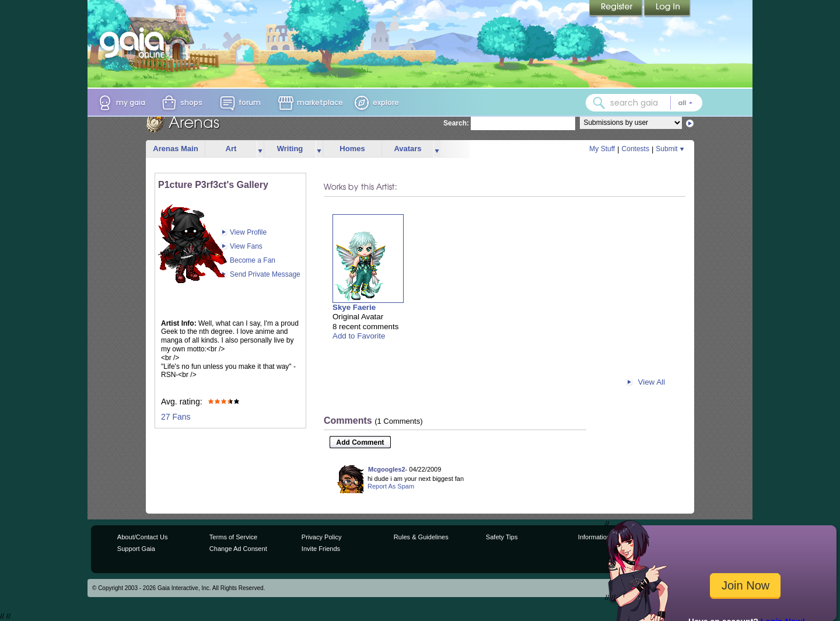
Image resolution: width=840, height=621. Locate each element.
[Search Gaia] (599, 103)
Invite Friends (321, 549)
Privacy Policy (322, 537)
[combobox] (644, 103)
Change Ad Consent (238, 549)
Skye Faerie (354, 307)
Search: (456, 123)
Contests (636, 149)
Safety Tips (502, 537)
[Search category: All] (685, 103)
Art (231, 149)
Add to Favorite (359, 336)
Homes (352, 149)
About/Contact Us (143, 537)
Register (617, 9)
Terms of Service (233, 537)
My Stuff (602, 149)
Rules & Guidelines (421, 537)
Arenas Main (175, 149)
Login (667, 9)
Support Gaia (136, 549)
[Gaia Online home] (135, 43)
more (260, 149)
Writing (290, 149)
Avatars (407, 149)
